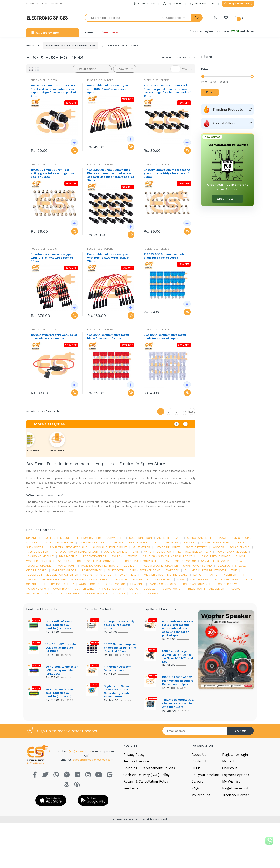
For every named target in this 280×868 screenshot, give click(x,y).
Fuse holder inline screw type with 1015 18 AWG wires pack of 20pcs (108, 258)
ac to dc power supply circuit (76, 552)
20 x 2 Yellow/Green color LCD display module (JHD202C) (59, 693)
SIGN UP (240, 731)
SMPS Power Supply (198, 566)
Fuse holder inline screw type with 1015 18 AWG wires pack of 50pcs (52, 258)
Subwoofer (115, 538)
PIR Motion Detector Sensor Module (117, 668)
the (234, 570)
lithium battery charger (129, 542)
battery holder (64, 570)
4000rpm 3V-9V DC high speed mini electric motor (120, 625)
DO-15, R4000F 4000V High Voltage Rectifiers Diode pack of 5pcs (178, 681)
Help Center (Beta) (238, 4)
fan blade (141, 579)
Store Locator (144, 4)
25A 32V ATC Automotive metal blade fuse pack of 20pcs (165, 337)
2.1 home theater (92, 542)
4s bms (153, 593)
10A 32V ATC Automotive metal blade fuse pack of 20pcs (108, 337)
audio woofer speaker (161, 566)
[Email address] (195, 731)
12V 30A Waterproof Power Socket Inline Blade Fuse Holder (54, 337)
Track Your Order (202, 4)
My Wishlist (231, 781)
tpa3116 (212, 575)
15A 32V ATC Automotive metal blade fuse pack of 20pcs (165, 256)
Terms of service (136, 761)
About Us (199, 755)
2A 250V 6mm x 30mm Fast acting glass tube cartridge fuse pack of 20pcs (167, 173)
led (156, 542)
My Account (172, 4)
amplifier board (169, 538)
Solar (239, 561)
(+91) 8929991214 (80, 751)
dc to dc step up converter (98, 561)
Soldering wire (230, 584)
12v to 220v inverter (58, 542)
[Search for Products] (123, 18)
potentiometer (95, 556)
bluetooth (116, 570)
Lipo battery (200, 579)
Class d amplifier (200, 538)
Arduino (132, 589)
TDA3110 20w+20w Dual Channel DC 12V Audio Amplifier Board (178, 703)
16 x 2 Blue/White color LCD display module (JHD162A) (61, 648)
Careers (197, 781)
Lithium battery (89, 538)
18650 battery (196, 547)
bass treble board (216, 556)
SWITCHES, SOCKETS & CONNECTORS (71, 45)
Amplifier (171, 542)
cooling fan (163, 579)
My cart (228, 761)
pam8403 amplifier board (100, 566)
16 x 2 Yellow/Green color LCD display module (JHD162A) (59, 625)
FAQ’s (196, 788)
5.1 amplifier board (215, 561)
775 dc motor (38, 552)
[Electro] (49, 18)
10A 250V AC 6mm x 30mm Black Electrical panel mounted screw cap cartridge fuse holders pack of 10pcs (167, 91)
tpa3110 (50, 593)
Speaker (32, 538)
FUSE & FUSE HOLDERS (44, 80)
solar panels (239, 547)
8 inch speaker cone (145, 570)
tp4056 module (96, 593)
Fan (167, 561)
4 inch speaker (110, 589)
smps (181, 579)
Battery (189, 542)
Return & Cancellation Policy (146, 781)
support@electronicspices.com (93, 760)
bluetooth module (57, 538)
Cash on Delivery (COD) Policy (147, 775)
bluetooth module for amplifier (53, 575)
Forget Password (235, 788)
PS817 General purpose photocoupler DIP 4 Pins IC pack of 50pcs (120, 648)
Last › (192, 412)
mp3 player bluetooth (209, 570)
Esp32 (197, 575)
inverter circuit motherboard (165, 575)
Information (107, 32)
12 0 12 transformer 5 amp (68, 547)
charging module (41, 556)
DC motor (164, 552)
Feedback (131, 788)
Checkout (230, 768)
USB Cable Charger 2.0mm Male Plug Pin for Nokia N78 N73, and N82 (178, 656)
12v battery (127, 575)
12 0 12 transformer (98, 575)
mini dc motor (185, 561)
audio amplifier (227, 579)
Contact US (201, 761)
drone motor (115, 584)
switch (117, 556)
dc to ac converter (198, 584)
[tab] (31, 69)
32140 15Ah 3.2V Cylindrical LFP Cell (170, 556)
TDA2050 (119, 593)
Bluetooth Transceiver (206, 589)
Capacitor (120, 579)
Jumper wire (84, 589)
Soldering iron (141, 538)
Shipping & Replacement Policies (149, 768)
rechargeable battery (194, 552)
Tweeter (172, 570)
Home (89, 32)
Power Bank (61, 589)
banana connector (163, 584)
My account (201, 795)
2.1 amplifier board (215, 542)
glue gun (150, 589)
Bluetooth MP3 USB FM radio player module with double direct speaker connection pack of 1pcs (178, 628)
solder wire (70, 593)
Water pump (67, 566)
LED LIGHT (131, 566)
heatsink (137, 584)
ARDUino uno (37, 589)
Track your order (236, 795)
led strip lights (168, 547)
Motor (133, 556)
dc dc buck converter (142, 561)
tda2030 (136, 593)
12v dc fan (64, 561)
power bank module (232, 552)
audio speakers (116, 552)
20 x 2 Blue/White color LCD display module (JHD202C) (62, 670)
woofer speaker (40, 566)
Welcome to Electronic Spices (45, 4)
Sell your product (205, 775)
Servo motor (173, 589)
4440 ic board (89, 584)
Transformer (92, 570)
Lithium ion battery (59, 584)
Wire (148, 552)
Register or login (235, 755)
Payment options (236, 775)
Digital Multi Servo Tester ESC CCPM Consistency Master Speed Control (117, 691)
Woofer (218, 547)
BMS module (68, 556)
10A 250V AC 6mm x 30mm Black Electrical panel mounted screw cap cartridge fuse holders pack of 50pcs (111, 175)
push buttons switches (89, 579)
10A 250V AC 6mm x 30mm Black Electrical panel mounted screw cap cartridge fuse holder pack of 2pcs (53, 91)
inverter (229, 575)
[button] (177, 18)
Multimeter (141, 547)
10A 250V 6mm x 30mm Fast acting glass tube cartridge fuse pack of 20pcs (53, 173)
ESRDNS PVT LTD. (129, 819)
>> (185, 412)
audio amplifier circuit (110, 547)
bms (136, 552)
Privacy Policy (134, 755)
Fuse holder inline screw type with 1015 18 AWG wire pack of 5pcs (108, 89)
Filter (210, 92)
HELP (196, 768)
